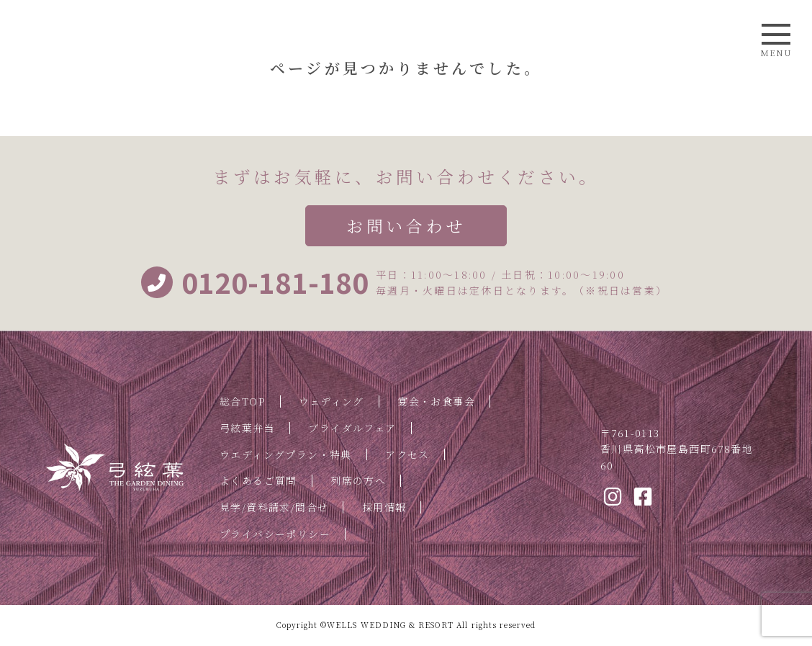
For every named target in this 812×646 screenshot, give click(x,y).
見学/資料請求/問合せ (274, 507)
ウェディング (331, 401)
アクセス (407, 454)
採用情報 (384, 507)
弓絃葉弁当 (247, 428)
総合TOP (243, 401)
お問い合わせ (406, 226)
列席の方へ (358, 480)
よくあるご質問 (258, 480)
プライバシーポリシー (275, 534)
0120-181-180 (255, 282)
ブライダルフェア (352, 428)
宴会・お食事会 (436, 401)
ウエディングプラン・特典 (286, 454)
